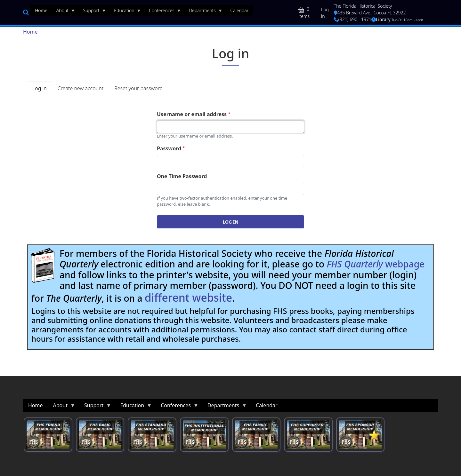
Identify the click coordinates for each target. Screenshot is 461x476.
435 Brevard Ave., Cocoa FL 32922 (370, 13)
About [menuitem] (64, 12)
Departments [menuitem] (203, 12)
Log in (325, 13)
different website (188, 297)
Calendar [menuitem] (239, 10)
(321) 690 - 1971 (353, 19)
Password (169, 148)
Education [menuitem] (125, 12)
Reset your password (138, 88)
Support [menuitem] (93, 12)
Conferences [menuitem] (163, 12)
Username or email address (192, 114)
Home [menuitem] (41, 10)
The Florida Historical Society (363, 6)
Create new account (81, 88)
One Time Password (182, 176)
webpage (376, 264)
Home (30, 32)
